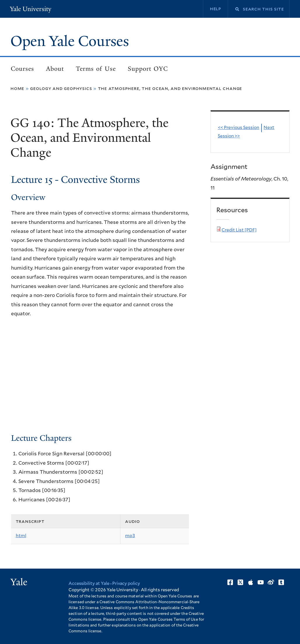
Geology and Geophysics (61, 89)
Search (234, 9)
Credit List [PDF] (239, 230)
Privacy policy (128, 584)
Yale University (31, 9)
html (21, 536)
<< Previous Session (239, 128)
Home (17, 89)
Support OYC (148, 69)
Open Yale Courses (71, 41)
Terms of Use (96, 69)
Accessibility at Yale (90, 584)
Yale (19, 582)
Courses (22, 69)
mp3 (130, 536)
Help (215, 9)
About (55, 69)
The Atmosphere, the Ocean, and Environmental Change (170, 89)
